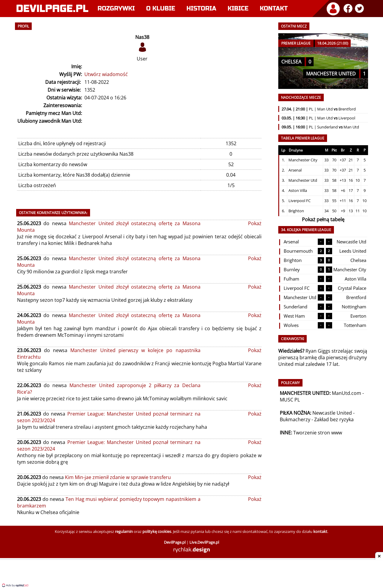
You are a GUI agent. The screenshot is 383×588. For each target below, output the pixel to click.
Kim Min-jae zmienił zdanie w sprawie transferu (118, 477)
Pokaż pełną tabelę (323, 219)
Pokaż (255, 223)
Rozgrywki (116, 9)
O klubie (161, 9)
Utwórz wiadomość (106, 74)
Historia (201, 9)
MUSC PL (290, 400)
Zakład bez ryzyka (334, 419)
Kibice (238, 9)
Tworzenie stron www (318, 433)
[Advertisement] (191, 575)
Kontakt (274, 9)
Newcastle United (332, 413)
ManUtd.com (346, 393)
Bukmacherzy (295, 419)
